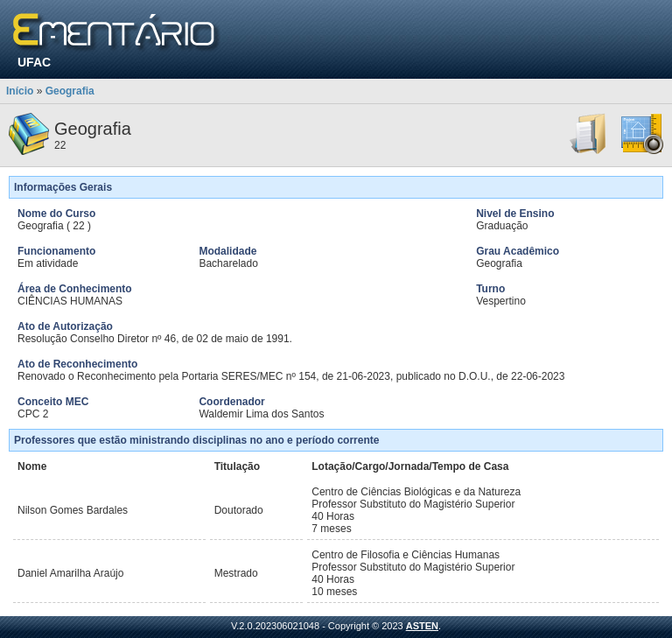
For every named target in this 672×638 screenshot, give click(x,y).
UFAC (34, 62)
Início (20, 91)
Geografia (70, 91)
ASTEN (422, 626)
